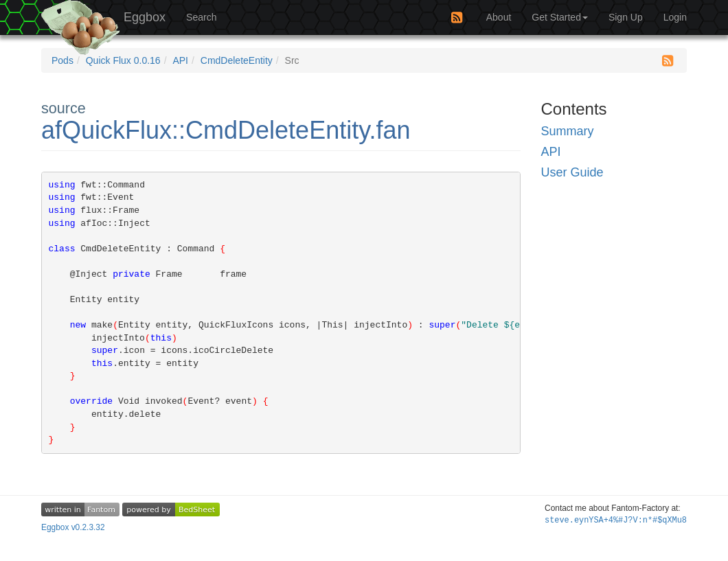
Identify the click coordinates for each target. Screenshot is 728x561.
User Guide (572, 172)
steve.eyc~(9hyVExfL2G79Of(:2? (616, 520)
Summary (568, 131)
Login (675, 17)
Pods (62, 60)
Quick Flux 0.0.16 (123, 60)
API (180, 60)
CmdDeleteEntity (237, 60)
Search (201, 17)
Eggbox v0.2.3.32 (73, 527)
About (499, 17)
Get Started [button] (560, 17)
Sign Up (626, 17)
